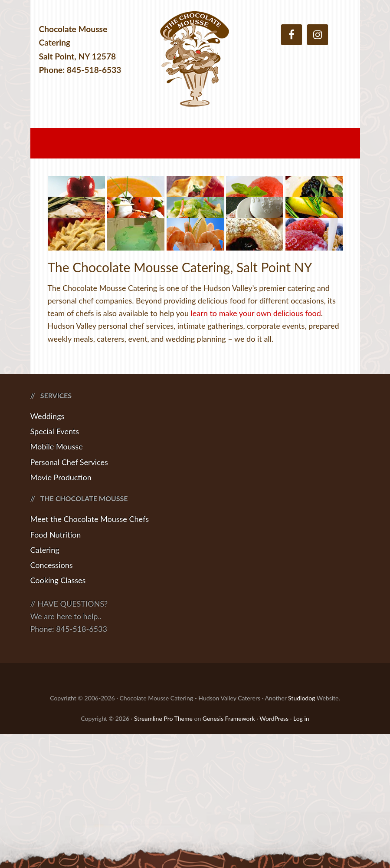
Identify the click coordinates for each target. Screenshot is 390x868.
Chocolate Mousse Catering (195, 64)
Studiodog (302, 832)
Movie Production (61, 611)
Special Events (55, 565)
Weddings (48, 550)
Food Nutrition (56, 668)
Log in (301, 852)
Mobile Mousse (57, 581)
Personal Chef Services (69, 596)
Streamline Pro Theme (163, 852)
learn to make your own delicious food (256, 447)
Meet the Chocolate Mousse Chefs (90, 653)
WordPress (274, 852)
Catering (45, 683)
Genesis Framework (229, 852)
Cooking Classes (58, 714)
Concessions (52, 699)
